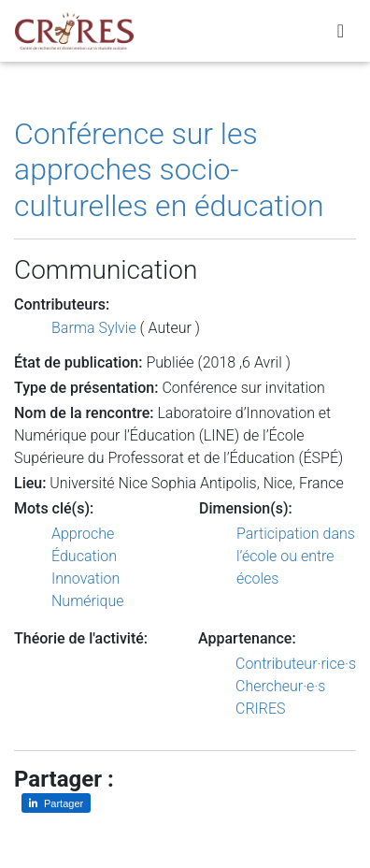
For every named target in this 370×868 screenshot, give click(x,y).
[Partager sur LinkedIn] (56, 803)
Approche (83, 534)
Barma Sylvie (94, 328)
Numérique (88, 601)
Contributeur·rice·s (296, 664)
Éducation (84, 556)
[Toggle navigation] (341, 31)
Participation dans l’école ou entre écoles (296, 556)
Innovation (85, 579)
